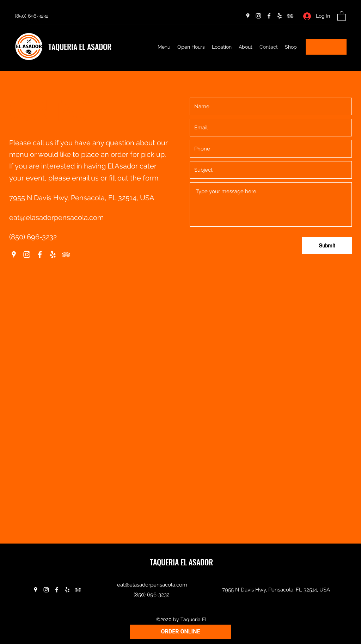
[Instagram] (258, 16)
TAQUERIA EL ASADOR (80, 47)
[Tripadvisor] (290, 16)
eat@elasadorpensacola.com (56, 217)
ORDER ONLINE (181, 631)
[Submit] (327, 246)
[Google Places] (248, 16)
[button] (342, 16)
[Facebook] (269, 16)
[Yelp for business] (280, 16)
